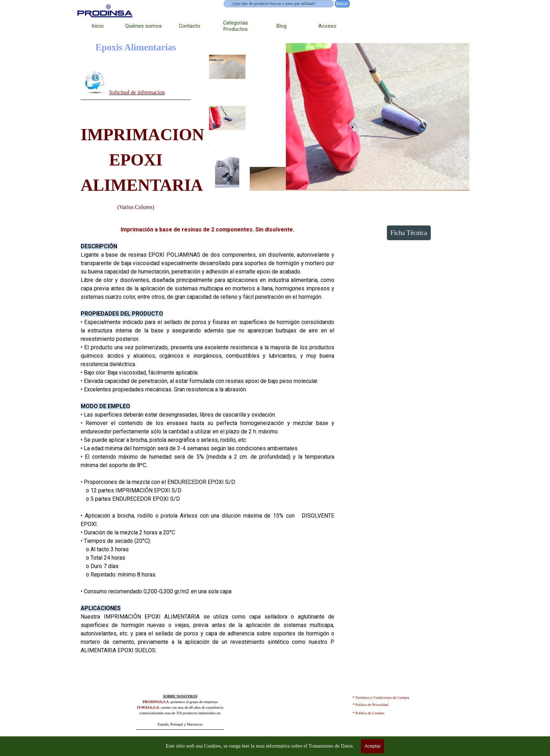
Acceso (327, 26)
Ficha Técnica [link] (409, 233)
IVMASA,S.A (148, 707)
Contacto (190, 26)
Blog (281, 26)
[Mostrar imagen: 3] (227, 169)
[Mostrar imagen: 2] (227, 118)
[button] (95, 82)
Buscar (342, 4)
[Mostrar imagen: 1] (227, 67)
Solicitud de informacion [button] (137, 92)
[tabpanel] (136, 83)
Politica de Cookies (370, 713)
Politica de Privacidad (372, 705)
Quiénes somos (143, 26)
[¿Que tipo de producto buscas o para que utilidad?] (279, 4)
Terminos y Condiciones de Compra (382, 698)
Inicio (98, 26)
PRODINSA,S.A (156, 702)
